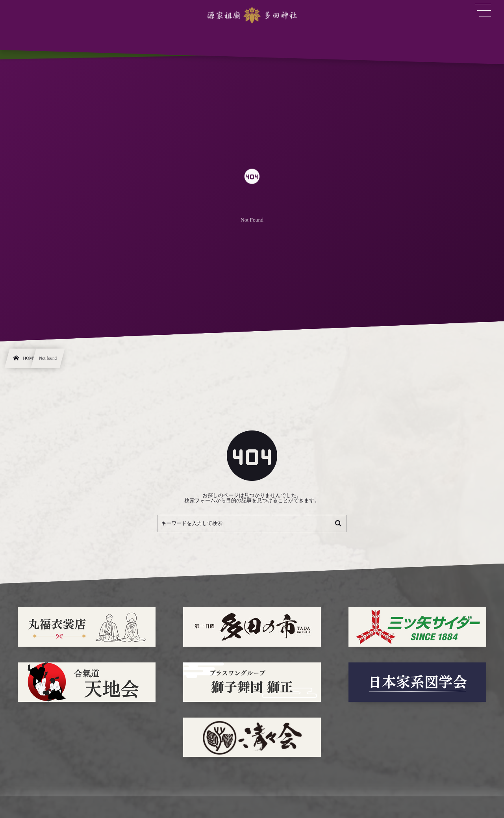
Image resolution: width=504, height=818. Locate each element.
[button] (483, 11)
